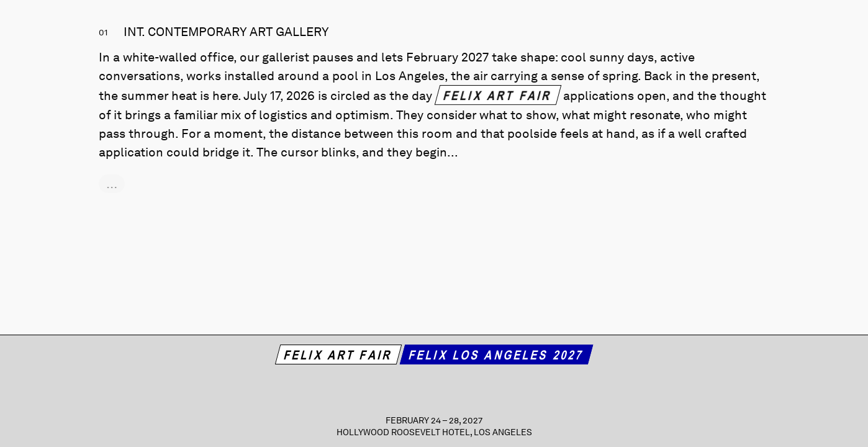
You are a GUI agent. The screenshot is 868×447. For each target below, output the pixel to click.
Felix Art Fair (498, 95)
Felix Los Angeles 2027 (496, 354)
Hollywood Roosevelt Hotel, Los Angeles (434, 432)
